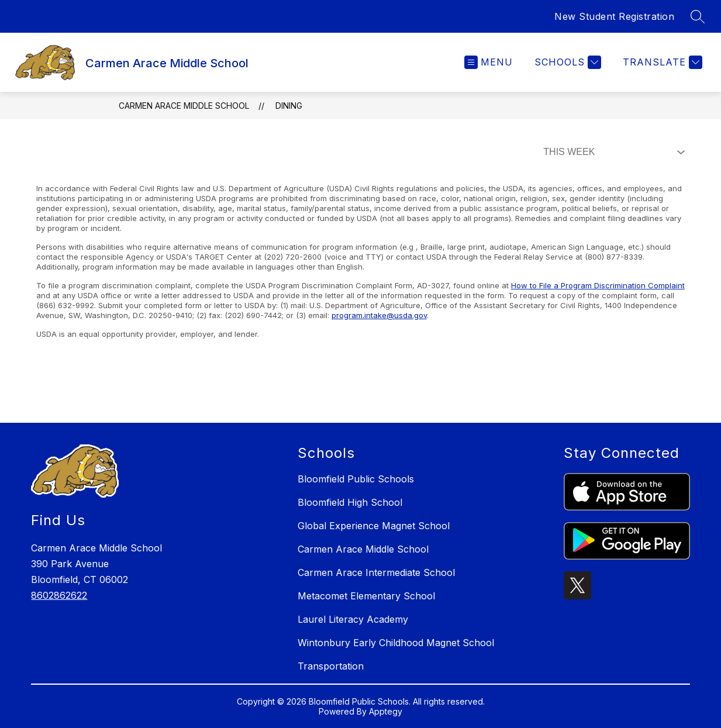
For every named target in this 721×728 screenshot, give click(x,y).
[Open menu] (489, 62)
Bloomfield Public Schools (356, 479)
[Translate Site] (661, 62)
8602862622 (59, 595)
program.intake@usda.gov (379, 315)
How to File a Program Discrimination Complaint (598, 285)
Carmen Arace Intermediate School (376, 572)
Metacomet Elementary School (366, 596)
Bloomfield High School (350, 502)
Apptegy (386, 711)
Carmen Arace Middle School (184, 106)
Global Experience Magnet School (374, 526)
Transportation (331, 666)
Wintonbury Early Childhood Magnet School (396, 643)
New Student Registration (614, 16)
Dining (289, 106)
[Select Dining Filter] (612, 152)
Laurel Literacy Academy (353, 619)
